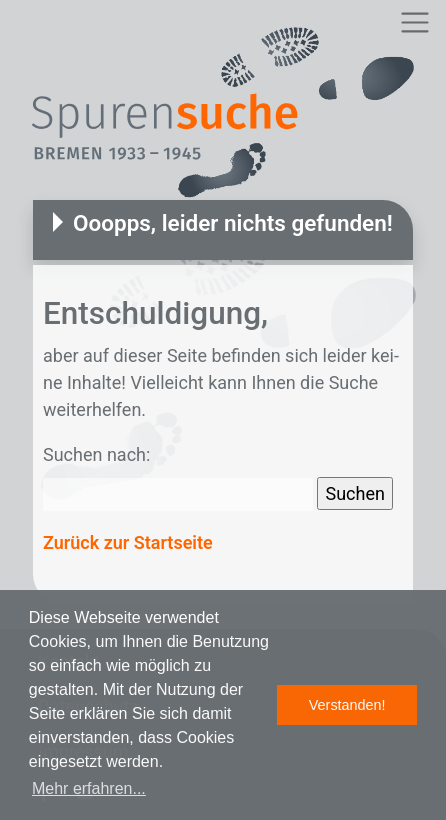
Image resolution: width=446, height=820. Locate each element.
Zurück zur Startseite (128, 542)
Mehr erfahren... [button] (89, 788)
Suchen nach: (96, 454)
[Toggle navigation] (414, 22)
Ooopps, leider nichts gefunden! (233, 223)
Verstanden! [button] (347, 705)
